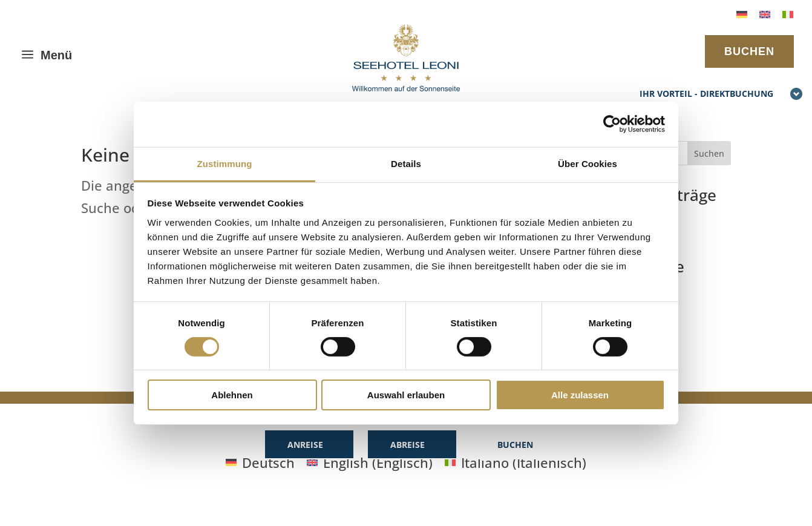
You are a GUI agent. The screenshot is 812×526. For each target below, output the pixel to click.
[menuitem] (742, 13)
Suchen (709, 153)
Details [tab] (406, 163)
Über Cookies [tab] (588, 163)
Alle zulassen (580, 395)
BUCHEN (749, 51)
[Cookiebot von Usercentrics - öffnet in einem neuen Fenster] (612, 124)
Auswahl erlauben (406, 395)
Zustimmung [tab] (225, 163)
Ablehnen (232, 395)
